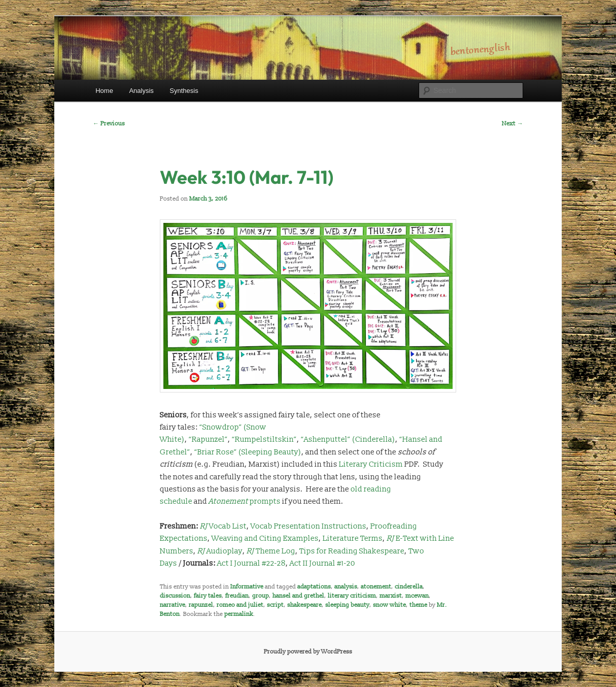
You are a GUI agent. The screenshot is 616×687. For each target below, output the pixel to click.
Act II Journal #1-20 (322, 563)
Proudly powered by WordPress (308, 652)
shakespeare (304, 605)
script (275, 605)
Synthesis (184, 91)
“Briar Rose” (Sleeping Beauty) (248, 452)
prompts (245, 501)
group (261, 596)
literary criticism (352, 596)
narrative (173, 605)
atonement (376, 587)
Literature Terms (353, 538)
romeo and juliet (240, 605)
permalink (239, 614)
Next (512, 124)
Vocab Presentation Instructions (309, 526)
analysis (346, 587)
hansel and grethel (298, 596)
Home (104, 91)
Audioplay (220, 551)
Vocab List (223, 526)
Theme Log (271, 551)
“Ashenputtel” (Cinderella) (348, 439)
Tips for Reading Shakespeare (352, 551)
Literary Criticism (371, 464)
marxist (391, 596)
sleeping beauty (347, 605)
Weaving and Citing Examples (265, 538)
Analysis (141, 91)
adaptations (314, 587)
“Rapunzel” (208, 439)
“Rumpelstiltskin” (264, 439)
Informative (247, 587)
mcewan (417, 596)
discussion (175, 596)
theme (418, 605)
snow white (389, 605)
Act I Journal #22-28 (251, 563)
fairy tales (208, 596)
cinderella (409, 587)
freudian (237, 596)
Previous (109, 124)
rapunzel (201, 605)
